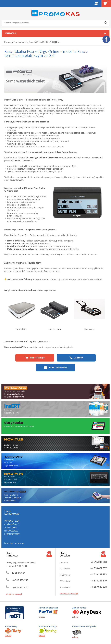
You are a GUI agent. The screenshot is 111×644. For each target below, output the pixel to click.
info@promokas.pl (14, 594)
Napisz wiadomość (56, 368)
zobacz (42, 617)
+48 (20, 580)
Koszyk (109, 1)
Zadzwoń (76, 358)
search (106, 23)
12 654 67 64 (18, 573)
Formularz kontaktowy (14, 543)
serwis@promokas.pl (69, 593)
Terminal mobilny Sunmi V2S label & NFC (31, 42)
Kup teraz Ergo (35, 358)
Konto (96, 3)
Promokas (55, 13)
